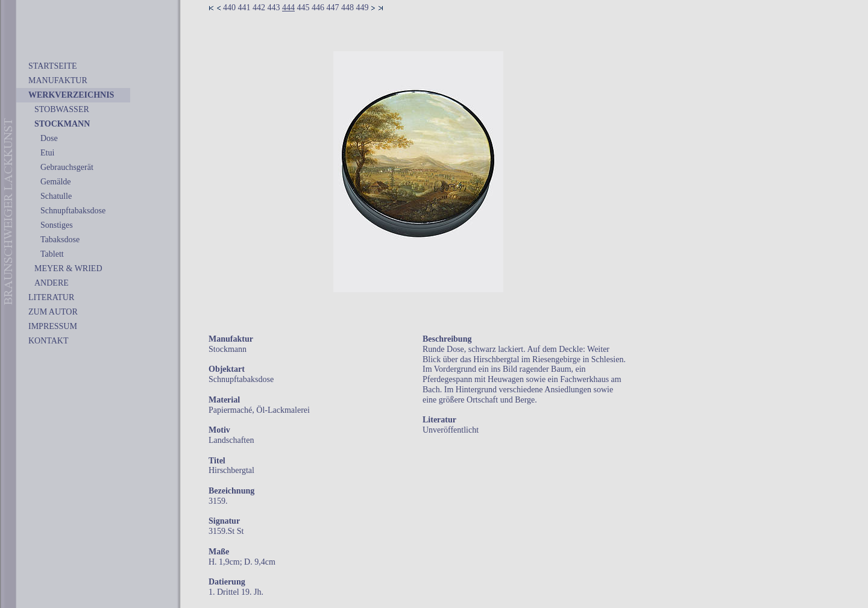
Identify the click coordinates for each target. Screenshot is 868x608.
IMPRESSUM (53, 326)
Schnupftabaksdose (73, 211)
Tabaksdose (60, 240)
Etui (47, 153)
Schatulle (56, 196)
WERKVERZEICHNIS (71, 95)
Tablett (52, 254)
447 (333, 8)
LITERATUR (51, 297)
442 (259, 8)
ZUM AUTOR (53, 312)
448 (348, 8)
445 (303, 8)
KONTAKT (49, 341)
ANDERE (52, 283)
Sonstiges (57, 225)
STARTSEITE (52, 66)
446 (318, 8)
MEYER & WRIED (68, 268)
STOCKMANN (62, 124)
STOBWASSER (62, 109)
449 (363, 8)
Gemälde (56, 182)
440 (229, 8)
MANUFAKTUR (58, 80)
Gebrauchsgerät (67, 167)
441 (244, 8)
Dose (49, 138)
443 (274, 8)
